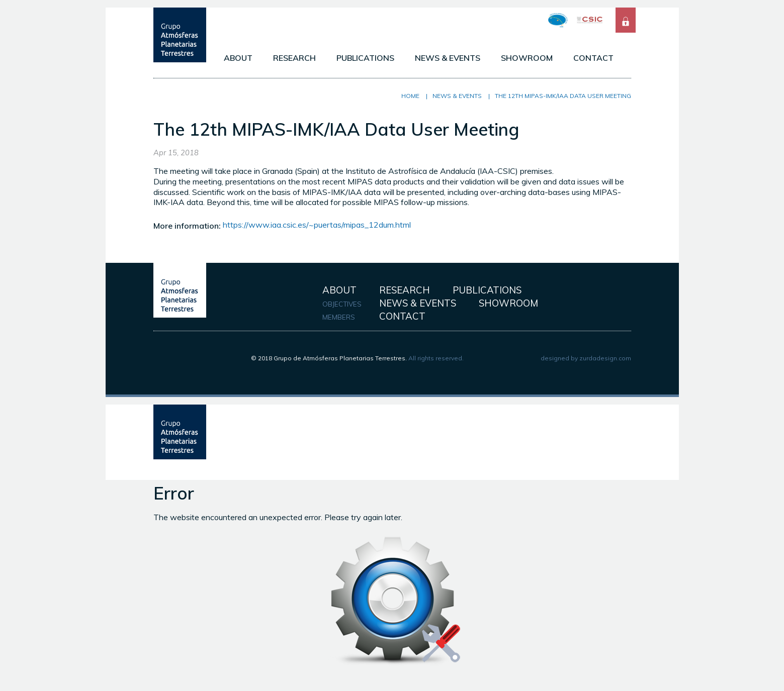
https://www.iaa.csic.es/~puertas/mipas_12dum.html (317, 225)
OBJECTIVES (342, 304)
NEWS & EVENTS (448, 58)
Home (410, 96)
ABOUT (238, 58)
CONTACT (593, 58)
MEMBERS (339, 317)
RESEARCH (294, 58)
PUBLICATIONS (365, 58)
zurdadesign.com (605, 358)
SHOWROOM (527, 58)
